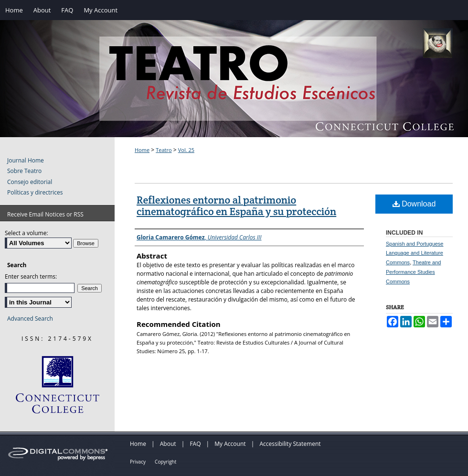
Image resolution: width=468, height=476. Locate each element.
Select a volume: (27, 233)
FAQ (195, 444)
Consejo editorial (30, 182)
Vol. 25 (186, 150)
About (168, 444)
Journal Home (26, 161)
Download (414, 204)
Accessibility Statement (290, 444)
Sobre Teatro (24, 171)
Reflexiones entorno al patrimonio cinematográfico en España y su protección (236, 206)
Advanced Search (30, 319)
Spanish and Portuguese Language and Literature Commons (415, 253)
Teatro (164, 150)
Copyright (165, 462)
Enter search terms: (31, 276)
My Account (230, 444)
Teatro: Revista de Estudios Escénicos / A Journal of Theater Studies (234, 89)
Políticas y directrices (35, 193)
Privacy (138, 462)
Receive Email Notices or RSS (45, 214)
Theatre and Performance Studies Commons (413, 272)
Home (142, 150)
